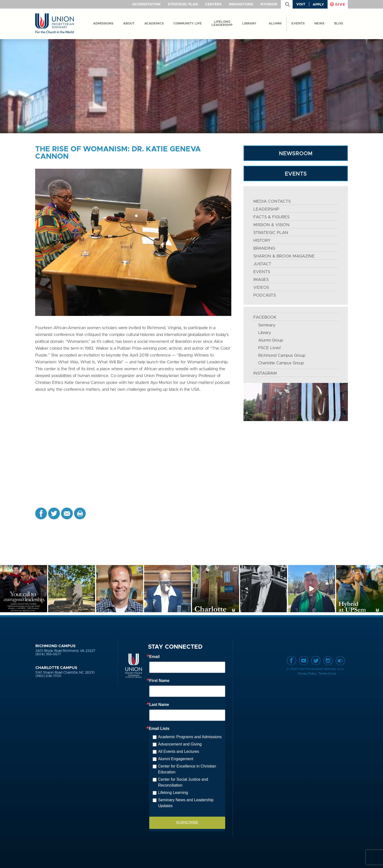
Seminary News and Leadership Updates (186, 803)
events (298, 24)
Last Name (159, 705)
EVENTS (296, 174)
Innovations (241, 4)
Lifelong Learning (173, 793)
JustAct (262, 264)
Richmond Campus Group (282, 355)
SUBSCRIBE (187, 823)
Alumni (275, 24)
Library (249, 24)
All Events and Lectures (179, 751)
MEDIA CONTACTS (272, 201)
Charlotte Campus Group (281, 363)
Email (154, 657)
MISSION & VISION (271, 225)
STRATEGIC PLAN (271, 233)
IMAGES (261, 280)
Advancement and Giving (180, 744)
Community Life (188, 24)
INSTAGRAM (265, 373)
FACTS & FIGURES (271, 217)
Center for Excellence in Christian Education (187, 769)
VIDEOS (261, 287)
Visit (301, 4)
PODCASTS (265, 295)
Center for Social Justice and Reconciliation (183, 782)
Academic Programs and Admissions (190, 737)
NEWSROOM (296, 154)
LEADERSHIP (266, 209)
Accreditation (146, 4)
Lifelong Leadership (222, 23)
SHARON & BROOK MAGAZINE (284, 256)
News (319, 24)
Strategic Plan (183, 4)
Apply (318, 5)
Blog (339, 24)
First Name (159, 681)
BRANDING (264, 248)
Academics (154, 24)
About (129, 24)
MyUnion (269, 4)
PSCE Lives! (270, 348)
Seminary (267, 325)
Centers (213, 4)
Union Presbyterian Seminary (54, 24)
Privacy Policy (307, 674)
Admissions (103, 24)
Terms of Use (327, 674)
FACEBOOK (265, 317)
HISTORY (262, 240)
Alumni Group (271, 340)
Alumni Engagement (176, 759)
